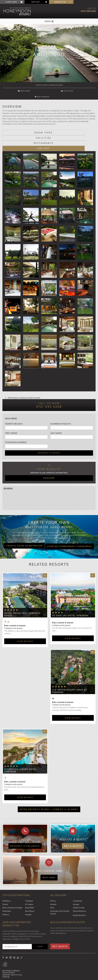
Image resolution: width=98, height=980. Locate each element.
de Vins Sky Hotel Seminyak (70, 599)
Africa (53, 884)
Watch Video (18, 91)
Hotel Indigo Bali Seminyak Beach (22, 598)
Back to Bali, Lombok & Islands (49, 85)
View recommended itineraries (70, 530)
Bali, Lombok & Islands (12, 891)
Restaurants (26, 132)
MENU (49, 21)
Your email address (16, 426)
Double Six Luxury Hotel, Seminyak (21, 754)
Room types (26, 127)
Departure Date (14, 407)
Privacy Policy (9, 956)
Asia (52, 891)
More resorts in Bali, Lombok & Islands (49, 793)
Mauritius (7, 895)
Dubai (5, 888)
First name (11, 417)
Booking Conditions (11, 954)
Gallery (72, 132)
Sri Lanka (29, 888)
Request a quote (49, 437)
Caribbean (78, 884)
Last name (56, 417)
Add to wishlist (80, 91)
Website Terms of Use (12, 958)
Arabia (53, 888)
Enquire (49, 462)
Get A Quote (49, 91)
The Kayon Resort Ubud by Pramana (69, 675)
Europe (76, 888)
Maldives (7, 884)
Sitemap (6, 960)
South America (79, 899)
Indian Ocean (79, 891)
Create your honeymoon (24, 529)
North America (79, 895)
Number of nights (61, 407)
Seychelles (30, 891)
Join (40, 930)
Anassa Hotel (27, 381)
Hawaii (28, 898)
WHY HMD (49, 861)
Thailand (29, 884)
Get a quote (73, 830)
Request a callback (25, 830)
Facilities (72, 127)
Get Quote (60, 930)
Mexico (6, 898)
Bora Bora (30, 895)
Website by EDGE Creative (14, 975)
